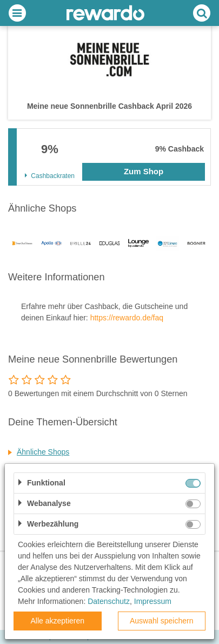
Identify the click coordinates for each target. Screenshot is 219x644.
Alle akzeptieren (57, 621)
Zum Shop (144, 171)
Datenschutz (109, 601)
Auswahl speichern (162, 621)
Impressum (153, 601)
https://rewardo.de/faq (127, 318)
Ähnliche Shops (43, 452)
